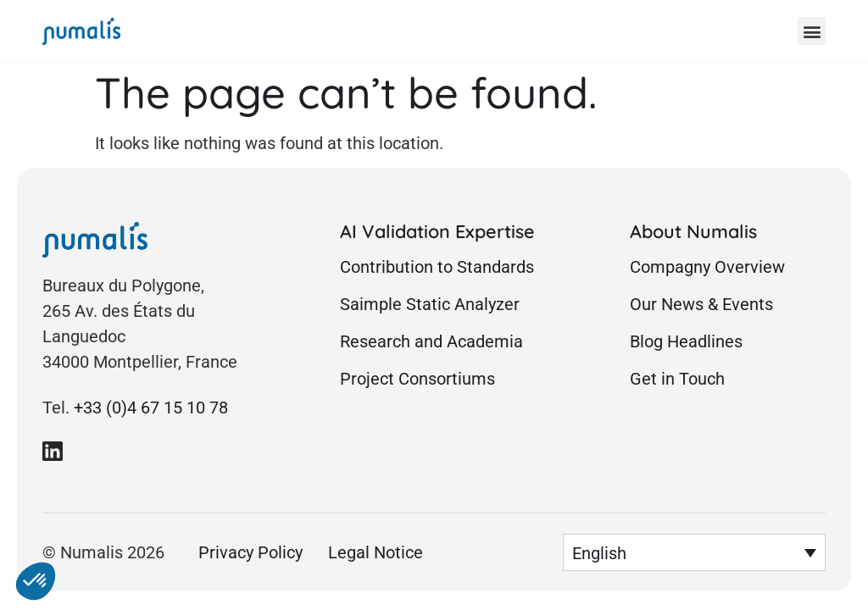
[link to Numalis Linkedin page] (53, 451)
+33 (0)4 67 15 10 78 (151, 408)
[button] (812, 31)
